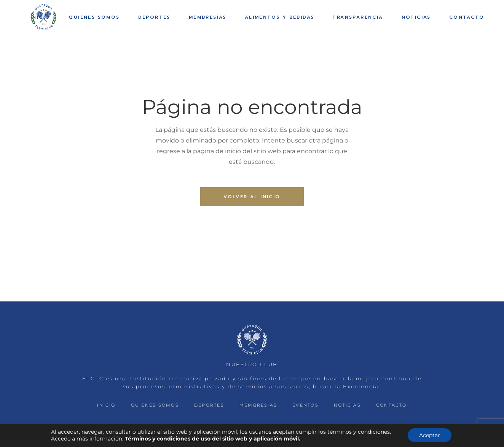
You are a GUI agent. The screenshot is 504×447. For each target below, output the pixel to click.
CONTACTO (392, 405)
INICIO (106, 405)
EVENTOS (305, 405)
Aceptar (430, 435)
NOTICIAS (347, 405)
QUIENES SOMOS (155, 405)
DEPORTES (209, 405)
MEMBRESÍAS (258, 405)
